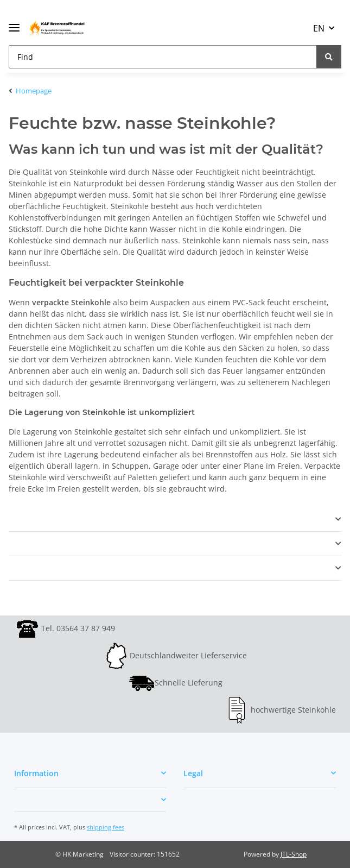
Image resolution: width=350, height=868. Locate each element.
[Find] (163, 57)
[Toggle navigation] (14, 23)
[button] (175, 519)
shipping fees (106, 827)
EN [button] (319, 28)
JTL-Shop (294, 854)
